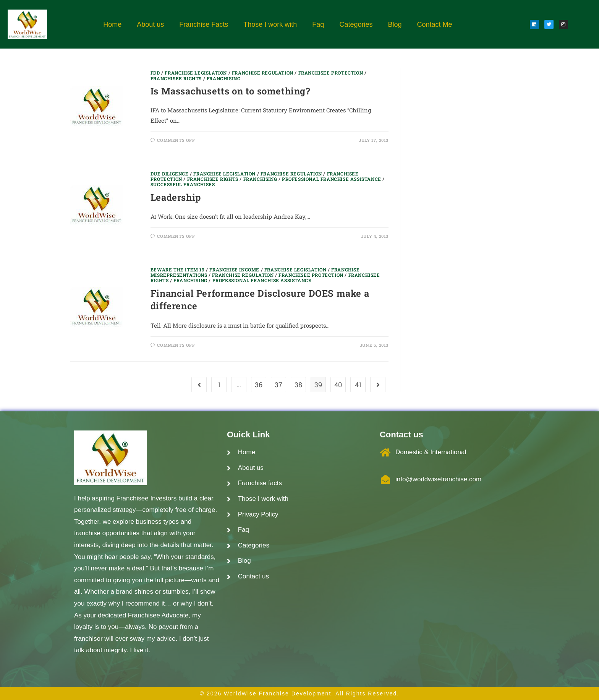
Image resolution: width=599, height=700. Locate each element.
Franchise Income (234, 270)
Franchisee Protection (331, 73)
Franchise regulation (263, 73)
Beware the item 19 (178, 270)
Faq (318, 24)
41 (358, 385)
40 (338, 385)
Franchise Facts (204, 24)
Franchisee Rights (176, 78)
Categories (356, 24)
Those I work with (270, 24)
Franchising (224, 78)
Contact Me (434, 24)
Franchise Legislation (196, 73)
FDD (155, 73)
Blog (395, 24)
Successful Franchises (183, 184)
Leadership (176, 197)
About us (150, 24)
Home (112, 24)
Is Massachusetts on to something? (230, 91)
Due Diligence (170, 174)
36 (259, 385)
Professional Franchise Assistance (332, 179)
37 (278, 385)
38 (298, 385)
